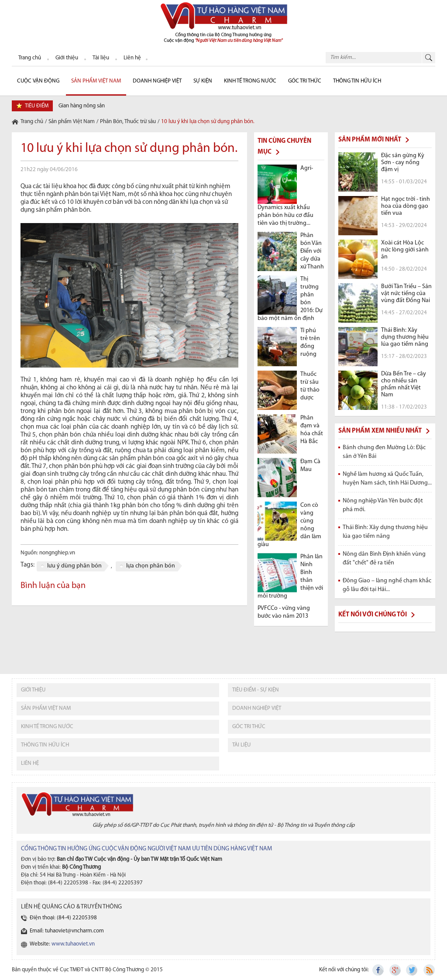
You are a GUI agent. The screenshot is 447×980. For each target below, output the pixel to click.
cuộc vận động (38, 81)
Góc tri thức (249, 727)
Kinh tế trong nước (250, 81)
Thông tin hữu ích (357, 81)
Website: (62, 944)
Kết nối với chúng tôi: (344, 970)
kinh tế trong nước (47, 727)
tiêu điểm (37, 106)
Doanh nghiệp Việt (157, 81)
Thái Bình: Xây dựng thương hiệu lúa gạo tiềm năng (385, 532)
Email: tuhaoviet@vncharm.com (67, 931)
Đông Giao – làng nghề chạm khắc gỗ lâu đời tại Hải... (387, 585)
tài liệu (241, 745)
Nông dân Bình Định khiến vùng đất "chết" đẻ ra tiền (384, 559)
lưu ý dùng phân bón (74, 566)
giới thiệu (33, 690)
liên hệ (30, 763)
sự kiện (203, 81)
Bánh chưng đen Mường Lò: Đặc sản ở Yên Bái (384, 452)
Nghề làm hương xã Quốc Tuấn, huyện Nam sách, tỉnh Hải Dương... (387, 479)
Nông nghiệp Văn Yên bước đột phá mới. (383, 505)
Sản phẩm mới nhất (370, 140)
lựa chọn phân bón (151, 566)
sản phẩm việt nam (46, 708)
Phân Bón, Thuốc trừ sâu (128, 122)
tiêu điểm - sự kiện (256, 690)
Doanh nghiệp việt (257, 708)
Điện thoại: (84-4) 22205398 (63, 918)
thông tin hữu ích (45, 745)
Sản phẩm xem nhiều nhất (380, 431)
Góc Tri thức (305, 81)
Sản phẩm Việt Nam (96, 81)
